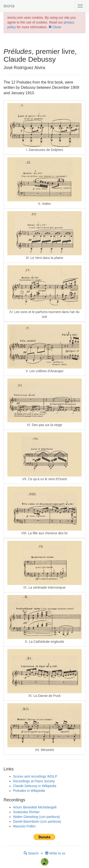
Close (55, 27)
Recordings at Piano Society (34, 781)
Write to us (55, 853)
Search (31, 853)
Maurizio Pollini (24, 826)
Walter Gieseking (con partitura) (36, 817)
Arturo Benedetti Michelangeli (35, 807)
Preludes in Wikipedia (29, 791)
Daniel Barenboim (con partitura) (37, 821)
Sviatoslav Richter (26, 812)
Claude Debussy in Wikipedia (35, 786)
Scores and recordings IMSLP (35, 776)
